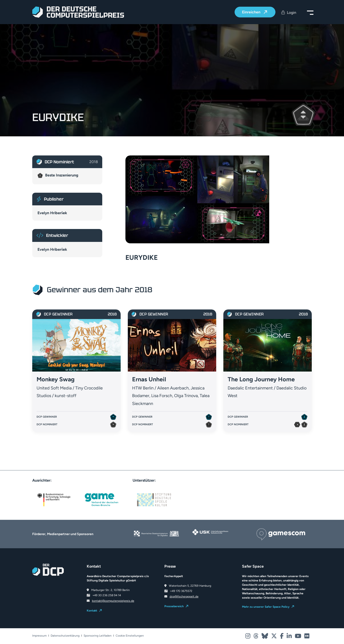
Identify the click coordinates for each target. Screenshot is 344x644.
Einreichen (252, 12)
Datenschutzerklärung (65, 636)
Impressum (39, 636)
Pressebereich (174, 606)
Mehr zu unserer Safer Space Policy (266, 607)
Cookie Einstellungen (130, 636)
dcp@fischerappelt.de (184, 596)
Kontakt (92, 611)
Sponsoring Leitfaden (98, 636)
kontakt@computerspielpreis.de (113, 601)
